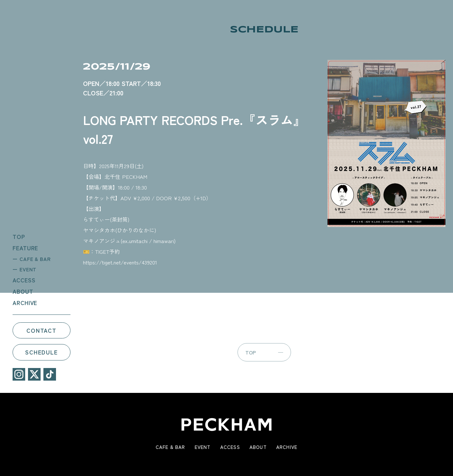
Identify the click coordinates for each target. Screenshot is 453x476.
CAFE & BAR (34, 258)
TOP (18, 236)
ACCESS (23, 280)
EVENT (27, 269)
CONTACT (40, 330)
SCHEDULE (40, 352)
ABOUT (22, 291)
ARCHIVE (24, 302)
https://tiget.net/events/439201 (120, 262)
